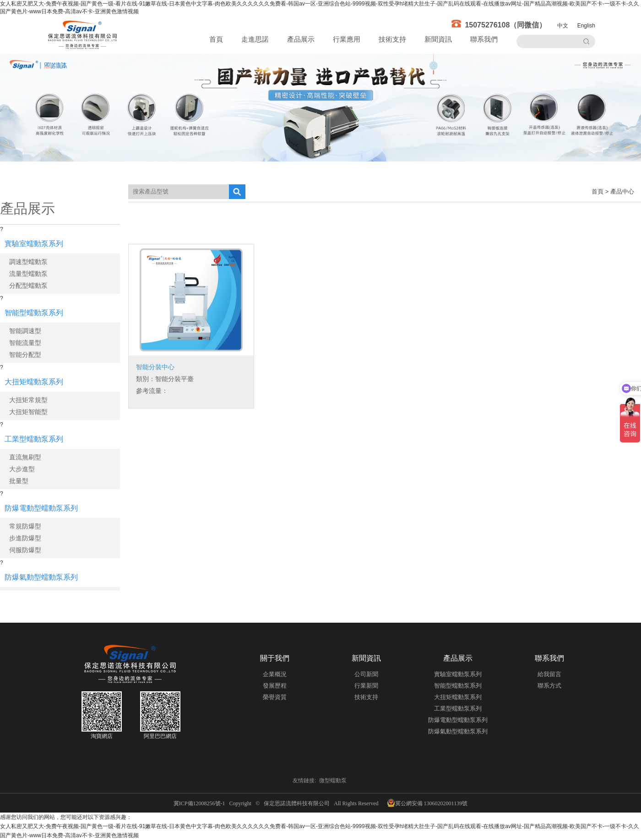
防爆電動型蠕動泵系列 (41, 508)
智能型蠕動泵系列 (34, 313)
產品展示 (301, 39)
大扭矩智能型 (28, 412)
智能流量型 (25, 343)
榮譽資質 (275, 697)
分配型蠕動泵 (28, 285)
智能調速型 (25, 331)
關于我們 (275, 658)
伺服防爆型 (25, 550)
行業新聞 (366, 686)
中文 (563, 26)
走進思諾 (255, 39)
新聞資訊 (438, 39)
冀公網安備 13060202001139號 (427, 803)
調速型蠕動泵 (28, 262)
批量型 (19, 481)
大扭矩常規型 (28, 400)
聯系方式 (549, 686)
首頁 (216, 39)
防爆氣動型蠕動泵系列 (41, 577)
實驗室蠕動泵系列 (34, 244)
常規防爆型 (25, 526)
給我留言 (549, 674)
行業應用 (347, 39)
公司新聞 (366, 674)
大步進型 (22, 469)
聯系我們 (484, 39)
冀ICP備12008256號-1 (201, 803)
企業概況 (275, 674)
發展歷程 (275, 686)
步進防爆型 (25, 538)
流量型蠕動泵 (28, 274)
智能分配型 (25, 355)
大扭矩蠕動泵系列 (34, 382)
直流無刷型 (25, 457)
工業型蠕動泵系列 (34, 439)
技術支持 (392, 39)
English (586, 26)
